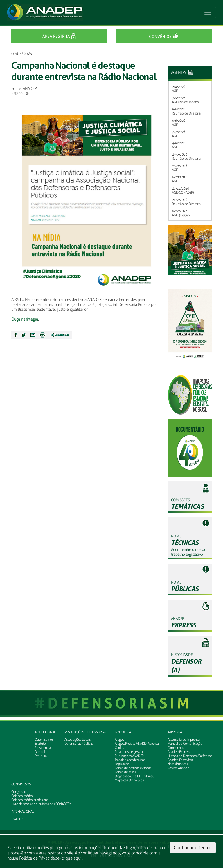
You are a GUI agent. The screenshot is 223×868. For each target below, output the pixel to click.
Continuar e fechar (193, 848)
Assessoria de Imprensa (184, 740)
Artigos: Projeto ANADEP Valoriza (137, 744)
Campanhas (176, 748)
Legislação (122, 764)
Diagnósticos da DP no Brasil (134, 776)
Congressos (21, 784)
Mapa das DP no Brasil (130, 780)
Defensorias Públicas (79, 744)
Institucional (45, 732)
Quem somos (44, 740)
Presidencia (43, 748)
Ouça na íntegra (25, 319)
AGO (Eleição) (181, 215)
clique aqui (72, 858)
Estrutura (41, 756)
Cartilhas (121, 748)
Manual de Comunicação (185, 744)
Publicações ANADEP (129, 756)
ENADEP (17, 819)
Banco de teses (125, 772)
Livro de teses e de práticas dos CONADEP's (41, 804)
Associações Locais (78, 740)
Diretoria (41, 752)
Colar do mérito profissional (30, 800)
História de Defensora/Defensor (190, 756)
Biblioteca (123, 732)
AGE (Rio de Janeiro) (186, 102)
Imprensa (175, 732)
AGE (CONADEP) (183, 193)
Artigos (119, 740)
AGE (175, 91)
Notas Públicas (178, 764)
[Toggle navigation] (208, 12)
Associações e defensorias (85, 732)
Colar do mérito (22, 796)
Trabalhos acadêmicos (130, 760)
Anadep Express (179, 752)
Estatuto (40, 744)
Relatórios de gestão (129, 752)
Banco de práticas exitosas (133, 768)
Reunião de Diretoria (186, 113)
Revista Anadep (178, 768)
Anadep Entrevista (180, 760)
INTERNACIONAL (23, 811)
